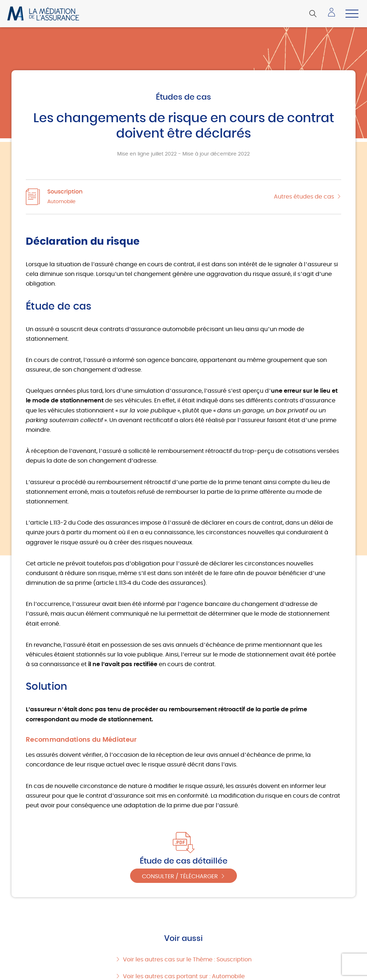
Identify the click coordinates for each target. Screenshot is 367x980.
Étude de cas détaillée (184, 861)
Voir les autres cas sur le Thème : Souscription (187, 960)
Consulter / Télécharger (180, 876)
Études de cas (183, 97)
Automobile (61, 202)
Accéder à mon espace (334, 15)
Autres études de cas (304, 197)
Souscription (65, 192)
